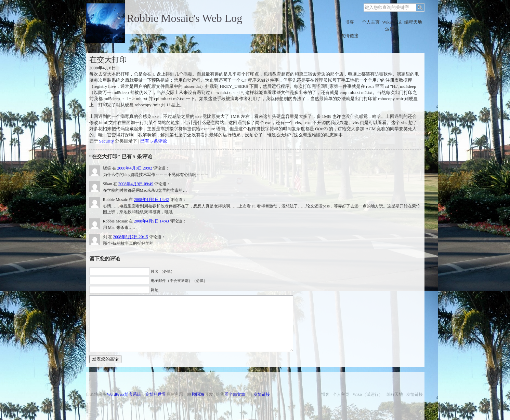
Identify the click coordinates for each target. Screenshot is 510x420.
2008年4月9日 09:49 (136, 184)
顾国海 (198, 394)
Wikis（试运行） (392, 25)
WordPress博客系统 (124, 394)
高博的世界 (156, 394)
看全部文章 (235, 394)
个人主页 (371, 22)
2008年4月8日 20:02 (135, 168)
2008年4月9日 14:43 (152, 221)
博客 (350, 22)
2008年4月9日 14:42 (152, 200)
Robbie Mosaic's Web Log (185, 18)
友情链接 (350, 36)
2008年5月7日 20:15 (131, 237)
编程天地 (413, 22)
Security (107, 141)
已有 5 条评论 (154, 141)
